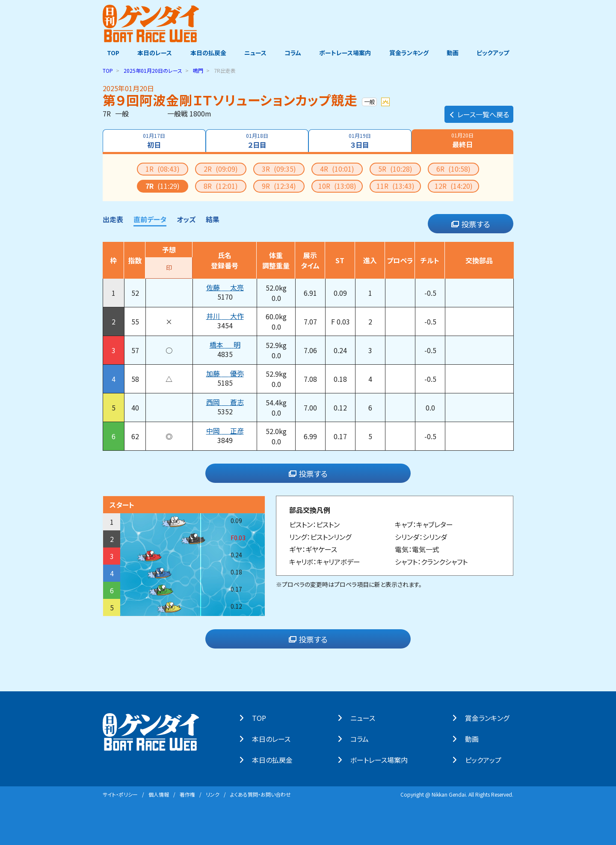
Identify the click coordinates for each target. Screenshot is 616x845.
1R (163, 168)
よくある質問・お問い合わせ (261, 794)
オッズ (186, 219)
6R (453, 168)
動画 (456, 53)
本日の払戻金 (206, 53)
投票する (471, 223)
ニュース (254, 53)
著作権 (187, 794)
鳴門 (198, 70)
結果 (213, 219)
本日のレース (152, 53)
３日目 (360, 140)
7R (163, 185)
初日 (153, 140)
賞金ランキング (411, 53)
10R (337, 185)
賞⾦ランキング (491, 717)
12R (454, 185)
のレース (153, 70)
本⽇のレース (275, 738)
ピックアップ (497, 53)
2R (221, 168)
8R (221, 185)
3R (279, 168)
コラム (293, 53)
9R (279, 185)
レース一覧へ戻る (479, 110)
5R (395, 168)
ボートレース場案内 (346, 53)
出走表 (113, 219)
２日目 (257, 140)
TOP (109, 53)
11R (395, 185)
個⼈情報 (159, 794)
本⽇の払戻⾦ (277, 759)
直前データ (150, 219)
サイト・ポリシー (120, 794)
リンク (213, 794)
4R (337, 168)
